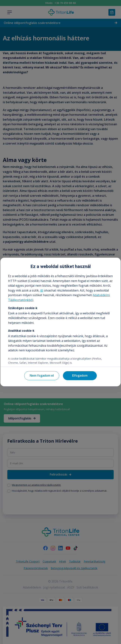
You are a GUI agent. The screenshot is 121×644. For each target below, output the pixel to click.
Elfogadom (80, 375)
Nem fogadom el (42, 375)
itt (42, 290)
